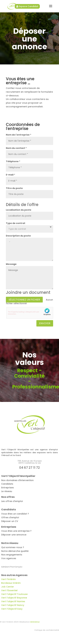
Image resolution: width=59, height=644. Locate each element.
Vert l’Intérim (8, 579)
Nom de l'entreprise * (19, 135)
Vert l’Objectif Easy (12, 609)
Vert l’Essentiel (9, 590)
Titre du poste (14, 188)
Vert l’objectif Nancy (13, 605)
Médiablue (35, 622)
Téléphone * (13, 161)
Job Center (8, 587)
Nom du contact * (16, 148)
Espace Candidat (27, 6)
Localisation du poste (19, 210)
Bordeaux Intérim (11, 583)
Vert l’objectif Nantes (13, 601)
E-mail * (10, 175)
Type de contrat (16, 223)
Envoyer (45, 323)
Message (11, 264)
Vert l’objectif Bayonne (14, 598)
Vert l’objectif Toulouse (14, 594)
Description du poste (18, 236)
